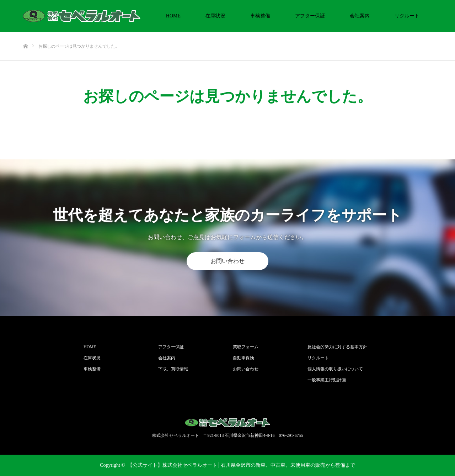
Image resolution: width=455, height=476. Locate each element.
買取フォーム (246, 347)
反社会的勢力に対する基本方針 (337, 347)
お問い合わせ (227, 261)
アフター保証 (310, 16)
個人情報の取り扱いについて (335, 369)
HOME (173, 16)
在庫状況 (215, 16)
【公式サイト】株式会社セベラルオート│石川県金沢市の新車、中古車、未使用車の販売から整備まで (241, 465)
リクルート (407, 16)
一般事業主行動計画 (327, 380)
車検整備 (260, 16)
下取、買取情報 (173, 369)
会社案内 (360, 16)
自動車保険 (243, 358)
